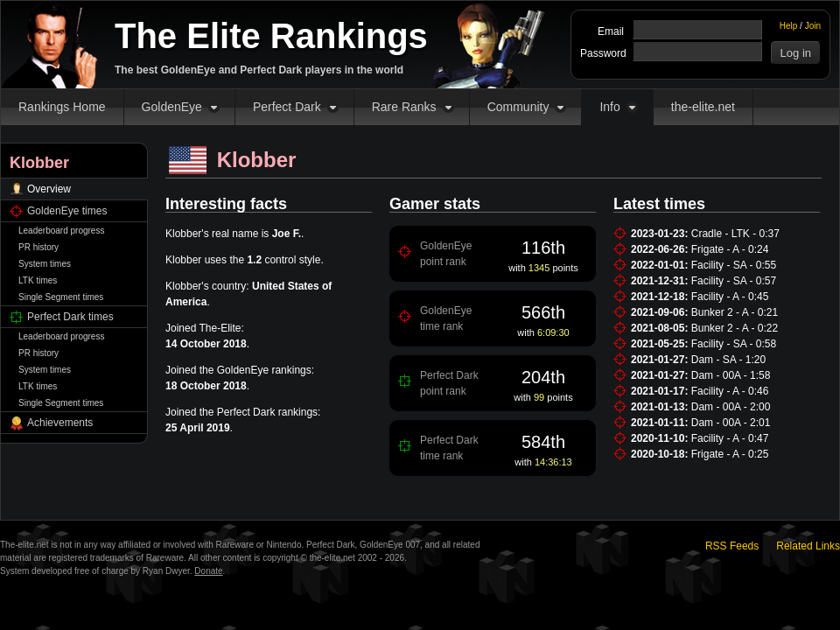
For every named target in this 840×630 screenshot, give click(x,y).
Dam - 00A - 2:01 (731, 423)
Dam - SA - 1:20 (728, 360)
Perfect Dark (287, 107)
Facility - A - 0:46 (730, 391)
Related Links (808, 546)
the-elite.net (703, 107)
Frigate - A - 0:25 (730, 454)
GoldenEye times (67, 211)
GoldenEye (172, 107)
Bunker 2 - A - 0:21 (735, 312)
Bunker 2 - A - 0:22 (735, 328)
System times (45, 264)
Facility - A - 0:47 (730, 438)
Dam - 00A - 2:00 (731, 407)
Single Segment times (61, 297)
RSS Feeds (732, 546)
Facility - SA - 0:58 (734, 344)
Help (789, 26)
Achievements (60, 423)
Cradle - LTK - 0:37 (735, 234)
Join (813, 26)
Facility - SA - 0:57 (734, 281)
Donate (208, 571)
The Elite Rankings (271, 36)
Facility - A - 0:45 (730, 297)
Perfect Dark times (70, 317)
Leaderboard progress (61, 231)
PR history (38, 247)
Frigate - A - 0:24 (730, 249)
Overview (49, 189)
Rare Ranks (404, 107)
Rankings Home (62, 107)
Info (609, 107)
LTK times (38, 280)
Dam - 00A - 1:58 (731, 375)
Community (518, 107)
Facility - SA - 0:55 (734, 265)
